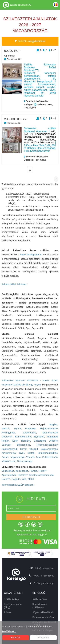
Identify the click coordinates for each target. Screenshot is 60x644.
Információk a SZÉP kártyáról (18, 485)
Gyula (18, 428)
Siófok (31, 453)
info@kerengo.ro (44, 568)
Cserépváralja (25, 461)
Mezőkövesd (9, 461)
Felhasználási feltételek (44, 617)
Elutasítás (16, 638)
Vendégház (8, 471)
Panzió (33, 471)
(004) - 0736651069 (44, 576)
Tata (38, 457)
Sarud (5, 457)
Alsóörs (53, 441)
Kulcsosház (22, 471)
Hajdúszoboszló (49, 428)
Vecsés (30, 457)
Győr (22, 453)
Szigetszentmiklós (48, 453)
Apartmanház (9, 475)
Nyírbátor (39, 437)
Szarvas (6, 445)
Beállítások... (9, 631)
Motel (31, 479)
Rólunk (8, 612)
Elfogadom (43, 638)
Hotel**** (23, 475)
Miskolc (6, 428)
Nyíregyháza (9, 433)
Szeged (34, 449)
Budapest (30, 428)
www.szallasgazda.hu (31, 255)
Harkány (26, 441)
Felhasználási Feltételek (14, 284)
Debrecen (7, 437)
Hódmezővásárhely (47, 445)
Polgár (5, 441)
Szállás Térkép (11, 599)
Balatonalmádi (10, 449)
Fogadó (16, 479)
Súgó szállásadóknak (43, 612)
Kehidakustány (23, 437)
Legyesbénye (17, 457)
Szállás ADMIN (40, 599)
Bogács (54, 424)
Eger (15, 441)
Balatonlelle (24, 445)
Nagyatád (52, 437)
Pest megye (40, 160)
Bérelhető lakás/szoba (41, 475)
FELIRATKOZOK (31, 517)
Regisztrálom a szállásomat (40, 606)
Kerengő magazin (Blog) (13, 606)
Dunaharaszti (50, 433)
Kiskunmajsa (9, 453)
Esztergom (40, 441)
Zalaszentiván (50, 457)
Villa (24, 479)
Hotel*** (6, 479)
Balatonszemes (49, 449)
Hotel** (43, 471)
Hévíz (24, 449)
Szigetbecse (29, 433)
